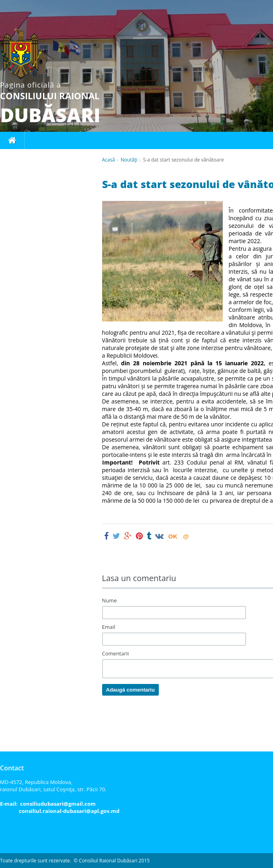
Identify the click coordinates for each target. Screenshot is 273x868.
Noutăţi (129, 160)
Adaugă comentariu (130, 690)
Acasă (109, 160)
